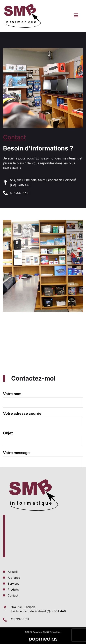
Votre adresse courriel (43, 446)
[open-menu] (76, 16)
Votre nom (43, 426)
